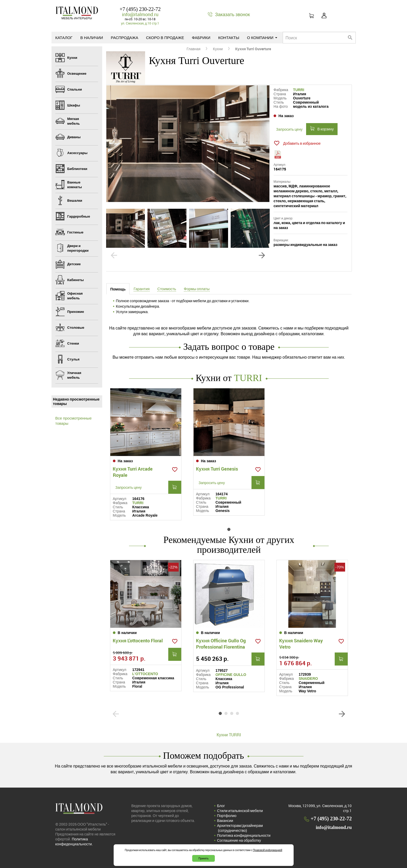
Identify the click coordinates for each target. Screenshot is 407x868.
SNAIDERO (308, 679)
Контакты (229, 37)
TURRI (299, 90)
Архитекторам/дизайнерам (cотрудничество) (240, 828)
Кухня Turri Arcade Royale (133, 472)
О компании (262, 37)
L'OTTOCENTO (145, 674)
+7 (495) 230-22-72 (140, 9)
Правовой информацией (267, 850)
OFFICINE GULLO (231, 675)
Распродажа (124, 37)
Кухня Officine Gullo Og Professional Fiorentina (221, 644)
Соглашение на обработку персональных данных (239, 843)
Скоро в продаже (165, 37)
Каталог (64, 37)
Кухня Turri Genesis (217, 469)
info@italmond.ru (140, 14)
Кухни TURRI (229, 735)
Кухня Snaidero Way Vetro (301, 644)
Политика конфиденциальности (244, 835)
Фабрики (201, 37)
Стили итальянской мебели (240, 811)
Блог (221, 806)
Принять (204, 858)
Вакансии (225, 821)
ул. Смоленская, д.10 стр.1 (140, 23)
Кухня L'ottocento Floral (138, 641)
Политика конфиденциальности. (74, 841)
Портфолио (227, 816)
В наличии (92, 37)
